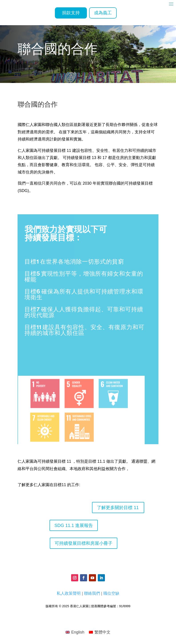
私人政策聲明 (69, 593)
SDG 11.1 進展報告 (74, 525)
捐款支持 (71, 13)
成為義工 (103, 13)
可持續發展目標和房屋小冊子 (84, 543)
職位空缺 (111, 593)
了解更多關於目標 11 (118, 508)
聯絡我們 (92, 593)
